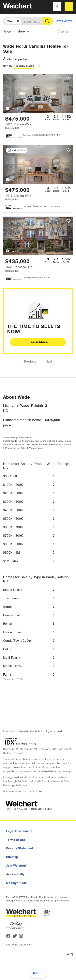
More (21, 32)
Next (49, 362)
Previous (30, 362)
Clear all (63, 32)
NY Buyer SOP (17, 883)
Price (7, 32)
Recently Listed (24, 66)
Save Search (63, 21)
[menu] (69, 6)
